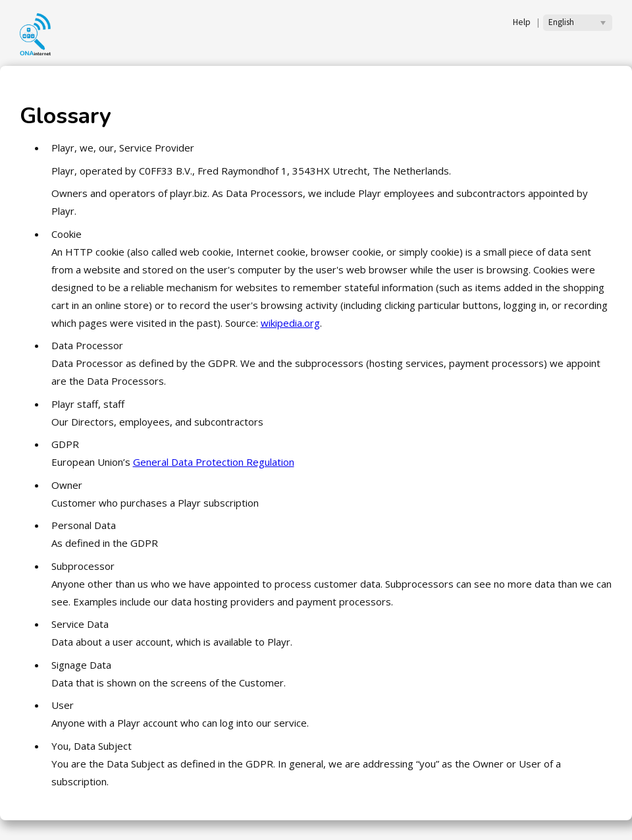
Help (522, 22)
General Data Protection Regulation (214, 462)
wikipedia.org (290, 323)
